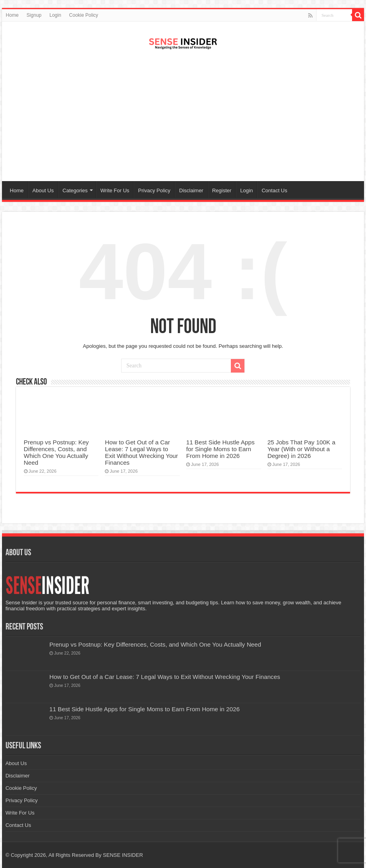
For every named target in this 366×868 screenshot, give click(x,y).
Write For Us (115, 190)
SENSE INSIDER (123, 855)
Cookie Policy (84, 15)
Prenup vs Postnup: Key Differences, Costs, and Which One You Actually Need (56, 452)
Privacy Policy (154, 190)
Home (12, 15)
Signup (34, 15)
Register (222, 190)
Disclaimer (191, 190)
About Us (43, 190)
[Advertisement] (183, 117)
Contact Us (274, 190)
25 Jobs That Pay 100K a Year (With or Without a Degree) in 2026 (301, 449)
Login (55, 15)
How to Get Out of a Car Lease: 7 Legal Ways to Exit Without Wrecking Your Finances (141, 452)
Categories (75, 190)
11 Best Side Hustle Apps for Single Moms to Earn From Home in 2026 (220, 449)
